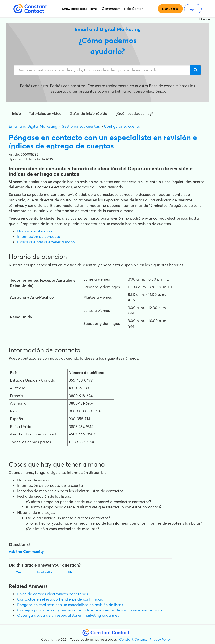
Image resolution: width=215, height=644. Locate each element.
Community (111, 9)
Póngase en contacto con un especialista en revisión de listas (70, 605)
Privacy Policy (160, 639)
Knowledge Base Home (80, 9)
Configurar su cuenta (122, 126)
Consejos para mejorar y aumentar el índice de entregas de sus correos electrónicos (90, 610)
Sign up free (170, 9)
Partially (45, 572)
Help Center (133, 9)
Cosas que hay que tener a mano (46, 242)
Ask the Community (26, 552)
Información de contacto (39, 237)
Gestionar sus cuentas (81, 126)
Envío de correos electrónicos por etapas (53, 594)
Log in (193, 9)
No (71, 572)
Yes (19, 572)
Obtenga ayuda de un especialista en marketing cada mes (68, 615)
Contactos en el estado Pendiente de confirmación (61, 599)
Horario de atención (35, 231)
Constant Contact (133, 639)
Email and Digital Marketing (33, 126)
